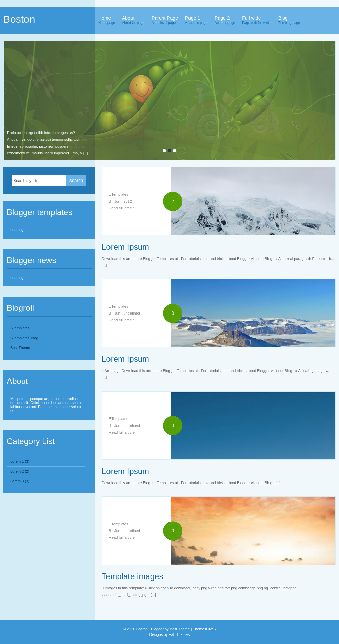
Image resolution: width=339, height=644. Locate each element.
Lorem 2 (17, 471)
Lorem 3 (17, 481)
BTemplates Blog (24, 338)
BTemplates (20, 328)
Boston (19, 19)
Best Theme (20, 348)
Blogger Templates (31, 411)
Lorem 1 (17, 461)
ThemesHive (203, 629)
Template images (132, 576)
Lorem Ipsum (125, 247)
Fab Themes (179, 634)
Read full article (122, 208)
